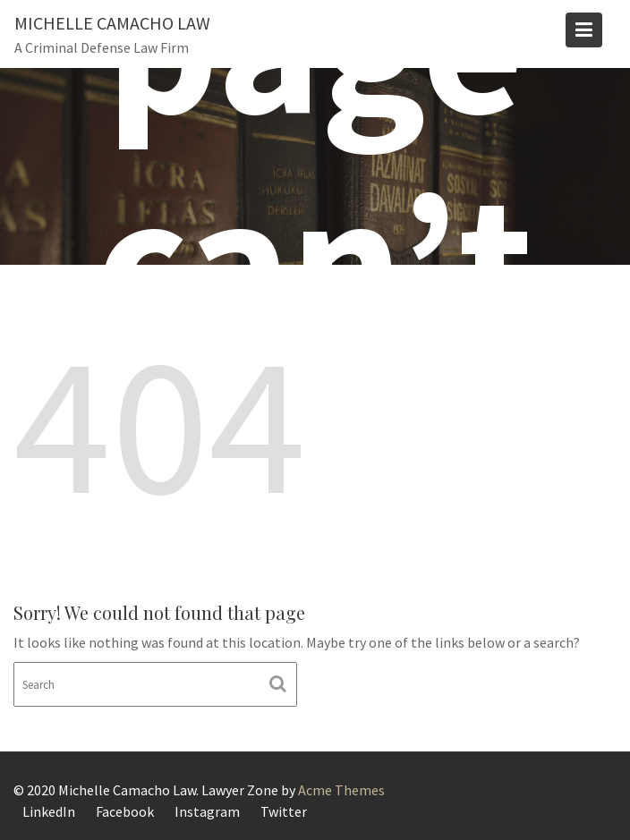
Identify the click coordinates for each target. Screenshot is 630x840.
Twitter (284, 811)
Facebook (125, 811)
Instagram (207, 811)
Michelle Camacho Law (112, 23)
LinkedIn (49, 811)
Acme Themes (341, 790)
